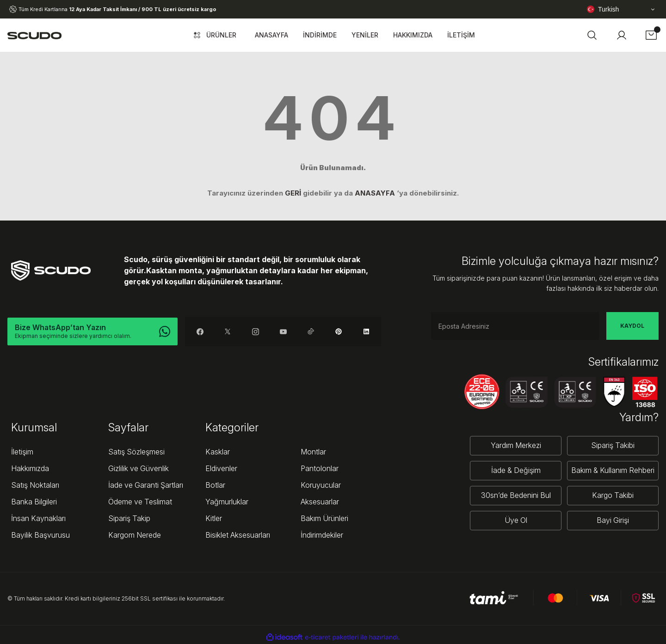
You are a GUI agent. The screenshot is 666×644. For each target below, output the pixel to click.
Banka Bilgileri (34, 502)
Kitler (214, 518)
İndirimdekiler (322, 535)
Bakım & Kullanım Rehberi (613, 471)
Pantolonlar (320, 468)
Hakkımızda (30, 468)
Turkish (603, 9)
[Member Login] (622, 35)
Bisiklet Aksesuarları (238, 535)
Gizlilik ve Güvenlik (139, 468)
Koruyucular (321, 485)
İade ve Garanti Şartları (146, 485)
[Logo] (34, 35)
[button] (592, 35)
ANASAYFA (375, 193)
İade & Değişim (516, 471)
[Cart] (651, 35)
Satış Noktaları (35, 485)
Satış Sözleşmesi (136, 452)
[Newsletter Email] (515, 326)
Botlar (215, 485)
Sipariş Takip (129, 518)
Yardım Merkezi (516, 446)
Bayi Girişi (613, 521)
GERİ (293, 193)
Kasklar (218, 452)
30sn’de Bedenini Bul (516, 496)
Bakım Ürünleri (324, 518)
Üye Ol (516, 521)
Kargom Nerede (135, 535)
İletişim (22, 452)
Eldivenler (221, 468)
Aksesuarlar (320, 502)
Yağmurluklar (227, 502)
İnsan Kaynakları (38, 518)
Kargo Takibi (613, 496)
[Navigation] (214, 35)
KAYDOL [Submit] (632, 326)
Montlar (313, 452)
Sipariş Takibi (613, 446)
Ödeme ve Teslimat (140, 502)
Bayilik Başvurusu (40, 535)
